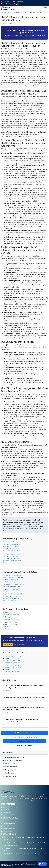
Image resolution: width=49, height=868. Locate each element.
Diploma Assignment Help (9, 829)
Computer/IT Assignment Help (10, 826)
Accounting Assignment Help (10, 821)
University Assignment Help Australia (12, 831)
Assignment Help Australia (9, 824)
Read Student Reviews (25, 745)
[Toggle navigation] (45, 8)
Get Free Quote (8, 644)
